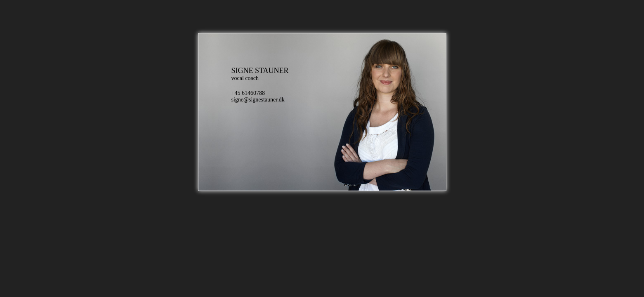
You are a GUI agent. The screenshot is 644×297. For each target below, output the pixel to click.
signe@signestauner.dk (258, 100)
